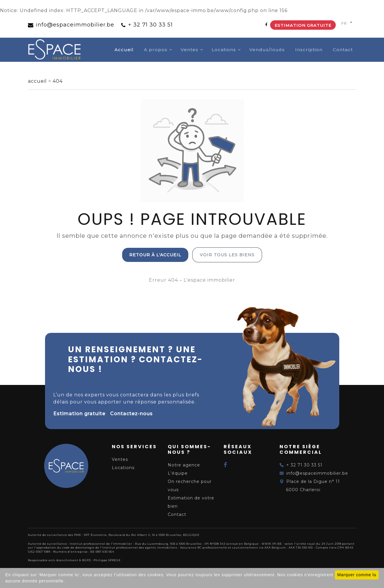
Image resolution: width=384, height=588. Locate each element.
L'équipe (178, 473)
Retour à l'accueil (155, 255)
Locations (224, 50)
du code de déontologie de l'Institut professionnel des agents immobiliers (117, 548)
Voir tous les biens (227, 255)
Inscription (309, 50)
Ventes (189, 50)
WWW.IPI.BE (272, 544)
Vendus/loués (267, 50)
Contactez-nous (131, 414)
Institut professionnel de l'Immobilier (101, 544)
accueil (38, 81)
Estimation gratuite (303, 25)
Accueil (124, 50)
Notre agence (184, 465)
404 (58, 81)
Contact (343, 50)
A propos (156, 50)
